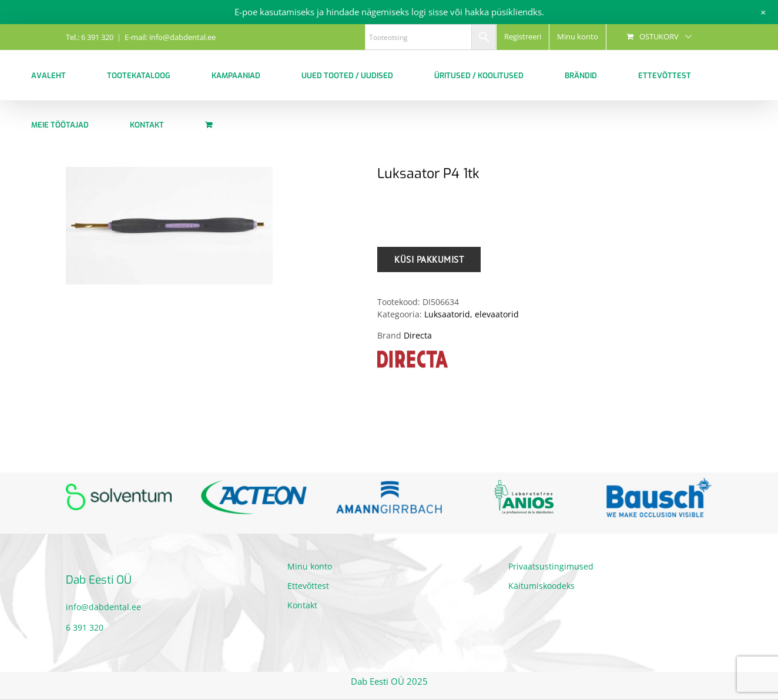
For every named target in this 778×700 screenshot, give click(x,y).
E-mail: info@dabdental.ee (170, 37)
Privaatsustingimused (551, 566)
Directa (418, 335)
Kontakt (302, 605)
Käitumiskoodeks (541, 586)
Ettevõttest (308, 586)
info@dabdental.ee (103, 607)
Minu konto (310, 566)
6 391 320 (85, 627)
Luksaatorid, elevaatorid (472, 314)
